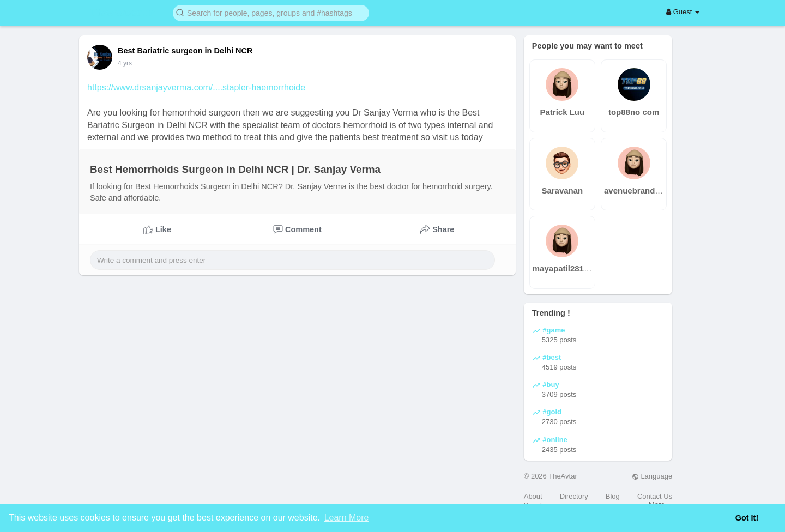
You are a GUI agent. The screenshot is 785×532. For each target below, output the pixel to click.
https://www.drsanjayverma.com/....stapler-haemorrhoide (196, 87)
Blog (613, 496)
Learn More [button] (347, 518)
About (533, 496)
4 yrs (125, 63)
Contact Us (655, 496)
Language (652, 476)
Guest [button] (683, 12)
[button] (271, 12)
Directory (574, 496)
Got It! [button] (747, 518)
